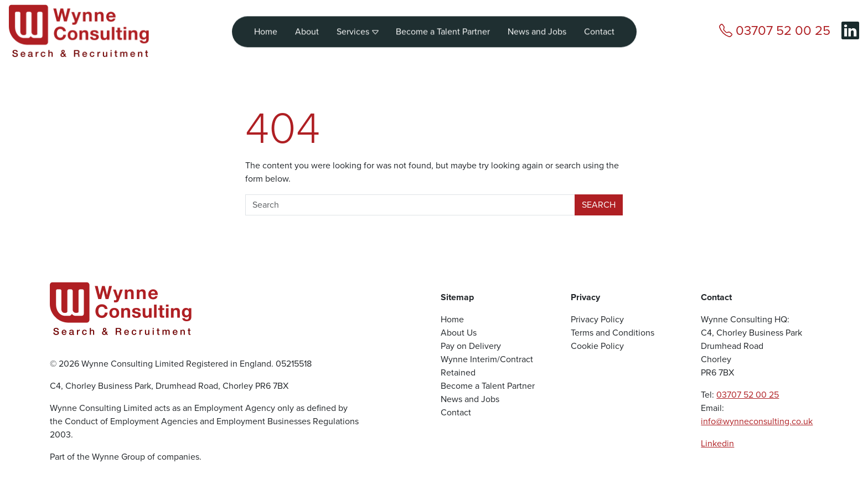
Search (599, 205)
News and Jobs (537, 28)
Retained (458, 372)
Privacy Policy (597, 319)
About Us (459, 333)
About (307, 28)
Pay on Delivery (471, 346)
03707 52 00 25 (748, 395)
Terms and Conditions (613, 333)
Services (357, 28)
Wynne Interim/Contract (487, 359)
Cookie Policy (597, 346)
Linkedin (717, 443)
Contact (599, 28)
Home (266, 28)
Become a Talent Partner (443, 28)
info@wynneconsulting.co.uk (757, 421)
